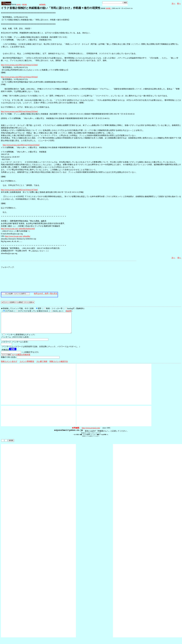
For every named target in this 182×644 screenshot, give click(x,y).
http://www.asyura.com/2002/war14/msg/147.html (19, 190)
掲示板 (24, 4)
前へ (179, 3)
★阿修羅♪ (43, 4)
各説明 (69, 311)
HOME (19, 4)
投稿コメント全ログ (9, 366)
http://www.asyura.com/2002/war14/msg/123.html (19, 65)
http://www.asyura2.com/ (91, 432)
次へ (173, 3)
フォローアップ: (8, 267)
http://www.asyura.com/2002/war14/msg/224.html (21, 145)
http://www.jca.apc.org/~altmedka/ (18, 236)
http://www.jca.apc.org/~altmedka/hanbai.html (18, 229)
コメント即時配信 (27, 366)
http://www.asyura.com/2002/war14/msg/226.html (19, 111)
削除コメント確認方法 (59, 366)
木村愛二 (109, 8)
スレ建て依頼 (42, 366)
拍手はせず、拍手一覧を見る (46, 294)
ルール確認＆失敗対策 (21, 359)
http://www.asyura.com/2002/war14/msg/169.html (19, 77)
